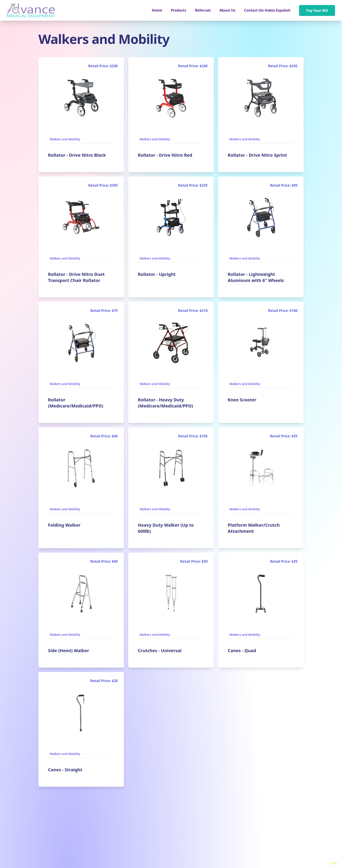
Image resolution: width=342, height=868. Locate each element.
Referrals (203, 10)
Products (179, 10)
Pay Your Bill (317, 10)
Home (157, 10)
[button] (179, 10)
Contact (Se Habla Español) (267, 10)
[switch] (334, 863)
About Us (227, 10)
